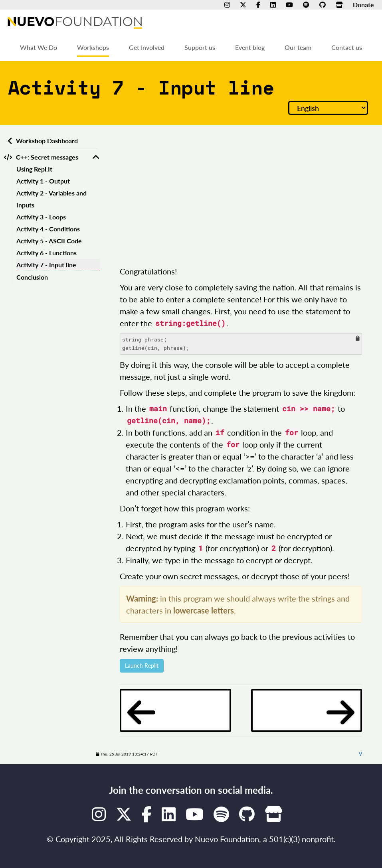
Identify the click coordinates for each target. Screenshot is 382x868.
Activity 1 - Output (43, 181)
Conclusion (32, 277)
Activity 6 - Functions (47, 253)
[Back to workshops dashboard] (9, 141)
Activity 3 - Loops (41, 217)
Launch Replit (142, 666)
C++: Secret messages (47, 157)
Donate (363, 5)
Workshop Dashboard (47, 141)
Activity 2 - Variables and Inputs (51, 199)
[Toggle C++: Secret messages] (96, 157)
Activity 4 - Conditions (48, 229)
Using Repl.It (34, 169)
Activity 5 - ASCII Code (49, 241)
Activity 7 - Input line (46, 265)
